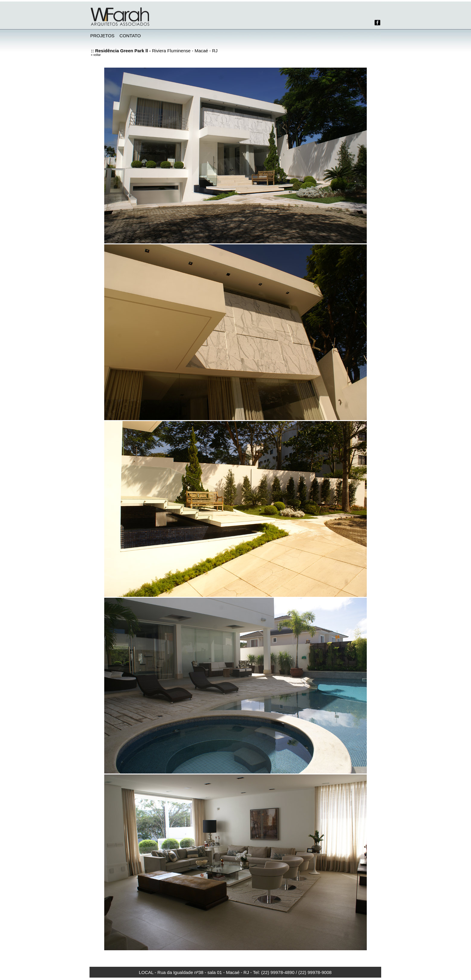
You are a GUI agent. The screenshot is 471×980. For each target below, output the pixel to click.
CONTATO (130, 36)
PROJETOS (103, 36)
